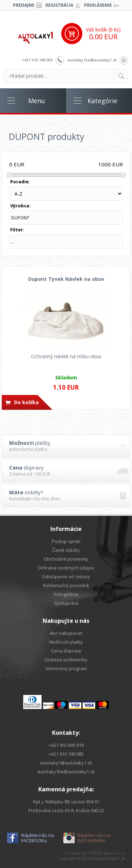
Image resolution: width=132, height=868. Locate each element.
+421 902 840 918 (66, 745)
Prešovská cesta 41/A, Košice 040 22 (66, 810)
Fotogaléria (66, 594)
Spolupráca (66, 603)
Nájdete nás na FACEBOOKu (37, 838)
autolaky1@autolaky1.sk (66, 763)
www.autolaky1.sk (108, 858)
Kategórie (102, 101)
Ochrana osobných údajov (66, 568)
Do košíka (26, 402)
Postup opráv (66, 541)
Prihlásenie (98, 5)
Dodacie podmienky (66, 660)
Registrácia (59, 5)
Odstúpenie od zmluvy (66, 577)
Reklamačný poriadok (66, 585)
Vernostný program (66, 668)
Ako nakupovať (66, 633)
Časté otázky (66, 550)
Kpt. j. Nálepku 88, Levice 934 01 (66, 802)
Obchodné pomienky (66, 559)
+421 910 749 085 (37, 60)
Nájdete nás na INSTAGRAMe (94, 838)
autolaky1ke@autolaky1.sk (92, 60)
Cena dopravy (66, 651)
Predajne (24, 5)
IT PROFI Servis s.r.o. (106, 853)
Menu (37, 101)
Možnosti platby (66, 642)
